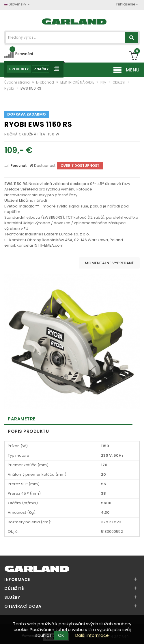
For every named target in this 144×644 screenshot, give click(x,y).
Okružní (119, 82)
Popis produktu (28, 431)
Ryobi (10, 88)
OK (61, 635)
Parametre (22, 419)
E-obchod (45, 82)
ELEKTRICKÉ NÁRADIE (78, 82)
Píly (104, 82)
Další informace (92, 635)
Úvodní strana (17, 82)
